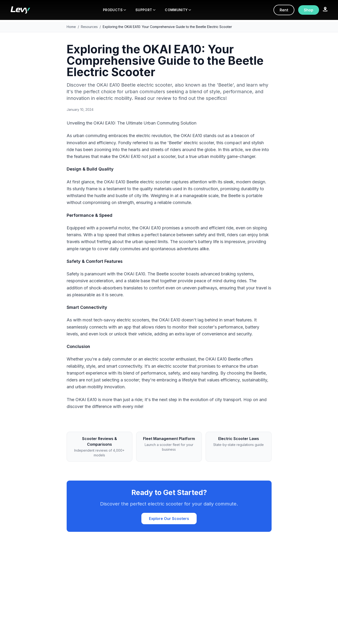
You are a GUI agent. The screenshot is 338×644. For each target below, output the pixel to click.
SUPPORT (145, 10)
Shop (309, 10)
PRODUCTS (114, 10)
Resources (89, 27)
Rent (284, 10)
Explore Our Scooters (169, 519)
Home (71, 27)
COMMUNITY (178, 10)
